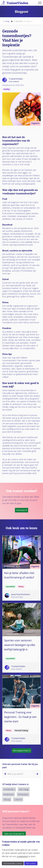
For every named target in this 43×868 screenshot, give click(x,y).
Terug (6, 21)
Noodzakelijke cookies (13, 863)
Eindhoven (9, 794)
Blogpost (29, 21)
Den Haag (24, 789)
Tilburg (7, 799)
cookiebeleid (22, 856)
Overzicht (19, 21)
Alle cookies (31, 863)
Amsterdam (9, 789)
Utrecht (18, 799)
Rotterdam (23, 794)
